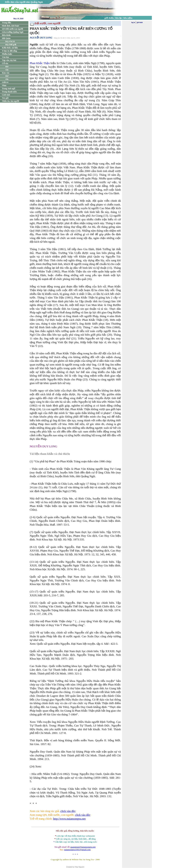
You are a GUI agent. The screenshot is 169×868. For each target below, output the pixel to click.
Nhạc (4, 85)
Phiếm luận (7, 54)
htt (55, 819)
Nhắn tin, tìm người (10, 101)
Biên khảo (6, 35)
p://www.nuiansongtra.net (71, 819)
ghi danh (140, 22)
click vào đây (68, 811)
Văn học (6, 57)
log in (133, 22)
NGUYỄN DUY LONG (41, 38)
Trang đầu (6, 23)
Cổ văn (5, 63)
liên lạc (119, 18)
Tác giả (5, 98)
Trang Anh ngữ (8, 89)
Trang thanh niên (9, 92)
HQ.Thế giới (11, 45)
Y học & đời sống (9, 51)
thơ (7, 67)
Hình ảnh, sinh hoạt (10, 26)
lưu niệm (128, 18)
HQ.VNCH (10, 41)
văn (7, 70)
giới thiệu (109, 18)
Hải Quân (6, 38)
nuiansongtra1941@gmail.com (77, 850)
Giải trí (5, 82)
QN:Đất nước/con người (12, 29)
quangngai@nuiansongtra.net (83, 847)
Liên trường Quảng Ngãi (13, 32)
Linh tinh (6, 95)
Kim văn (6, 73)
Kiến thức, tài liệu (10, 48)
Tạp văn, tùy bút (9, 60)
